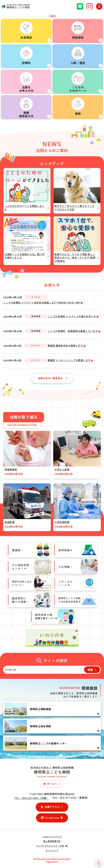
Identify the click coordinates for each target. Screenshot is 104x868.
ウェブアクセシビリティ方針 (52, 846)
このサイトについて (52, 837)
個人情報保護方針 (52, 841)
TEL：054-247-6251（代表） (32, 798)
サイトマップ (52, 850)
